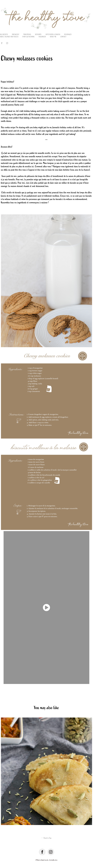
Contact (63, 37)
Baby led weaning (29, 37)
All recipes (4, 34)
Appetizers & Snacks (53, 34)
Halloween (42, 37)
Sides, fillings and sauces (9, 37)
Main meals (27, 34)
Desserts (38, 34)
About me (53, 37)
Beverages (68, 34)
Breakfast (16, 34)
